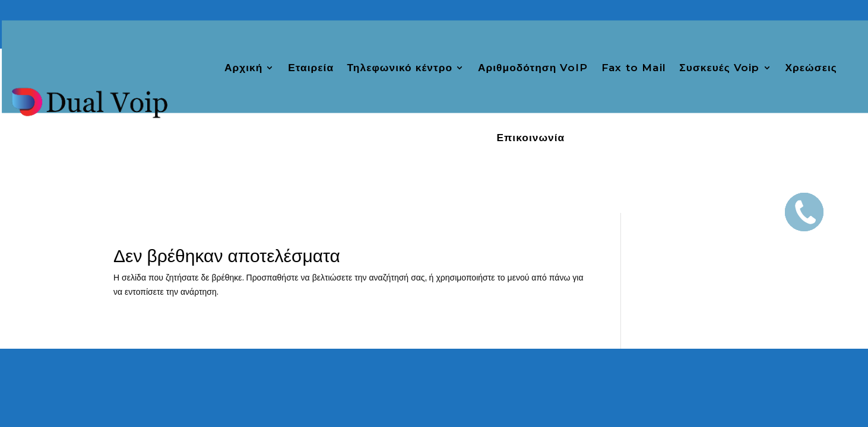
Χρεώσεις (811, 68)
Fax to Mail (634, 68)
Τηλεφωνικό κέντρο (400, 68)
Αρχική (243, 68)
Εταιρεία (311, 68)
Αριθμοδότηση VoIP (533, 68)
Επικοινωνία (530, 138)
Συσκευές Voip (719, 68)
